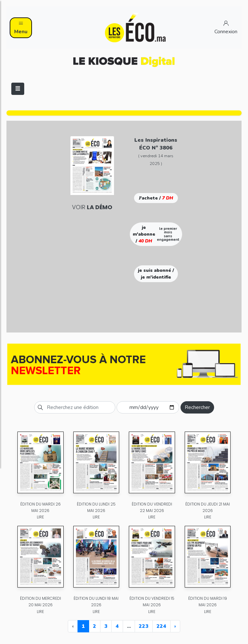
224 (161, 626)
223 (144, 626)
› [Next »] (175, 626)
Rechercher (197, 407)
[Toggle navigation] (18, 89)
